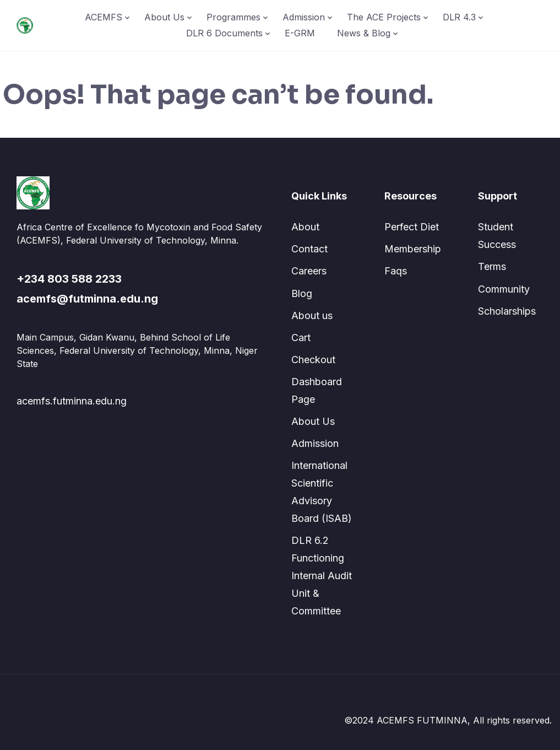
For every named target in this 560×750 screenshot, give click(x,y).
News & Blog (364, 33)
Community (504, 289)
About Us (164, 17)
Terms (492, 266)
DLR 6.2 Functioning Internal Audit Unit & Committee (322, 576)
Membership (413, 249)
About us (312, 315)
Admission (304, 17)
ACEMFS (104, 17)
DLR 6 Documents (224, 33)
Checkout (313, 360)
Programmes (233, 17)
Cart (301, 338)
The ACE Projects (384, 17)
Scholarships (507, 311)
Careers (309, 271)
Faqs (396, 271)
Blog (302, 293)
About (305, 227)
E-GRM (300, 33)
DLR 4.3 (459, 17)
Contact (309, 249)
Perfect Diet (412, 227)
